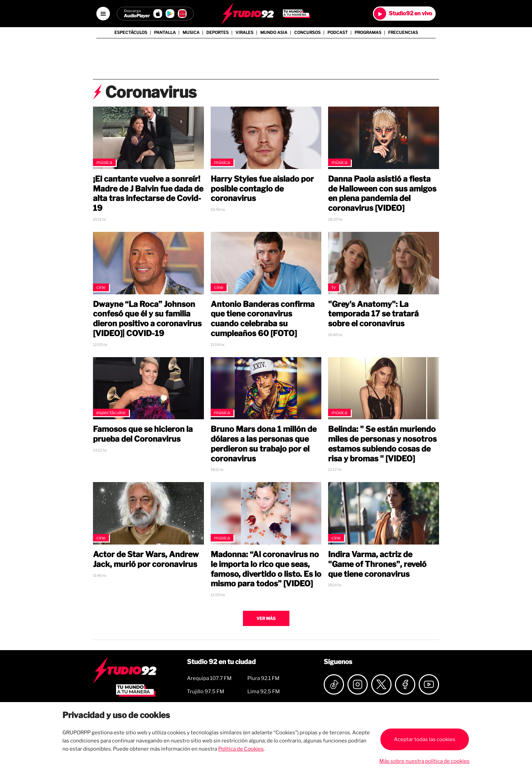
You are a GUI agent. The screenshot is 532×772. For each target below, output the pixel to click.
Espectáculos (131, 33)
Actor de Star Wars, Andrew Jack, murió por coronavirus (146, 559)
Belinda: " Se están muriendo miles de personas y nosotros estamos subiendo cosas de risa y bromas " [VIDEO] (382, 444)
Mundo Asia (274, 33)
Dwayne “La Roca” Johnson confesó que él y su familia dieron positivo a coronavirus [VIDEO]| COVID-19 (147, 319)
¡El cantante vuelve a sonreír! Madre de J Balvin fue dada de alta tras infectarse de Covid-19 (148, 194)
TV (334, 287)
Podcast (338, 33)
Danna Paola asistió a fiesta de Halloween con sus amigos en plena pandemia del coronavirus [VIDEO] (382, 194)
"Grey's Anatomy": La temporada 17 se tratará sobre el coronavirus (373, 314)
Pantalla (165, 33)
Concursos (307, 33)
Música (104, 162)
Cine (101, 287)
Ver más (266, 618)
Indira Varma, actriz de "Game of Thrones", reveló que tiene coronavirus (377, 564)
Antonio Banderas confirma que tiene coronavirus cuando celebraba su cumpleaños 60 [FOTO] (263, 319)
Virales (244, 33)
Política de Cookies (241, 749)
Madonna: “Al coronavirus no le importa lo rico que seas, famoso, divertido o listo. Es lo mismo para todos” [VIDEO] (266, 569)
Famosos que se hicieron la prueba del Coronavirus (143, 434)
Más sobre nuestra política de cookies (424, 761)
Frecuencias (403, 33)
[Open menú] (103, 14)
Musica (191, 33)
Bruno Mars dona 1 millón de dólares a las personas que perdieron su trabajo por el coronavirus (264, 444)
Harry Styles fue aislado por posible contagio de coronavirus (262, 189)
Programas (368, 33)
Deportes (217, 33)
